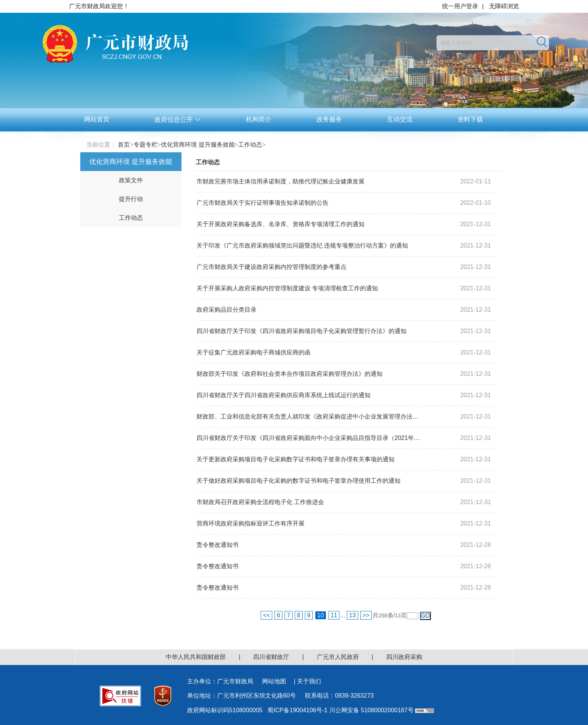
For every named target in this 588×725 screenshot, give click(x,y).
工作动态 (250, 145)
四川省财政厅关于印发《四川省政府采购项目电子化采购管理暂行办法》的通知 (301, 331)
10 (321, 615)
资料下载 (470, 119)
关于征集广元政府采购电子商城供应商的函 (253, 352)
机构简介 (259, 119)
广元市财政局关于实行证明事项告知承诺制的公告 (262, 203)
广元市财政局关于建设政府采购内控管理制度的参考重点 (271, 267)
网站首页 (97, 119)
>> (366, 615)
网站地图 (274, 681)
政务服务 (329, 119)
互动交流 (400, 119)
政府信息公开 (178, 120)
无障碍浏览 (504, 6)
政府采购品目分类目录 (226, 310)
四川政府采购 (404, 657)
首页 (124, 145)
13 (352, 615)
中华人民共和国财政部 (196, 657)
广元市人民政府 (338, 657)
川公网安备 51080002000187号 (371, 710)
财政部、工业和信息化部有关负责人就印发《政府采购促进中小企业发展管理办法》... (310, 417)
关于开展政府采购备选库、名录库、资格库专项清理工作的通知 (280, 224)
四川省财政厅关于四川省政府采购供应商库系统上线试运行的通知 (283, 395)
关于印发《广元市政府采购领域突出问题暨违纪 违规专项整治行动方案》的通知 (302, 245)
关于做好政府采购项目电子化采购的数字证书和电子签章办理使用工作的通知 (298, 481)
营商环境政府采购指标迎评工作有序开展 (250, 523)
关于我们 (309, 681)
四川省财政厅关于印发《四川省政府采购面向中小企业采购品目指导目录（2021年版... (310, 438)
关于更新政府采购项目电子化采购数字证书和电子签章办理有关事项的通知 (295, 459)
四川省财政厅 (271, 657)
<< (266, 615)
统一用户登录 (460, 6)
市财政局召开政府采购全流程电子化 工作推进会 (260, 502)
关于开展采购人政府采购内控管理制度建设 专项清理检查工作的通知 (287, 288)
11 (334, 615)
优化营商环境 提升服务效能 (198, 145)
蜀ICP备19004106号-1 (297, 710)
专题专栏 (145, 145)
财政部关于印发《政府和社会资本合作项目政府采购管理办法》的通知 (289, 374)
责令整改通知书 (217, 545)
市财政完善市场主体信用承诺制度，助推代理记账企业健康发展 (280, 181)
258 (383, 615)
